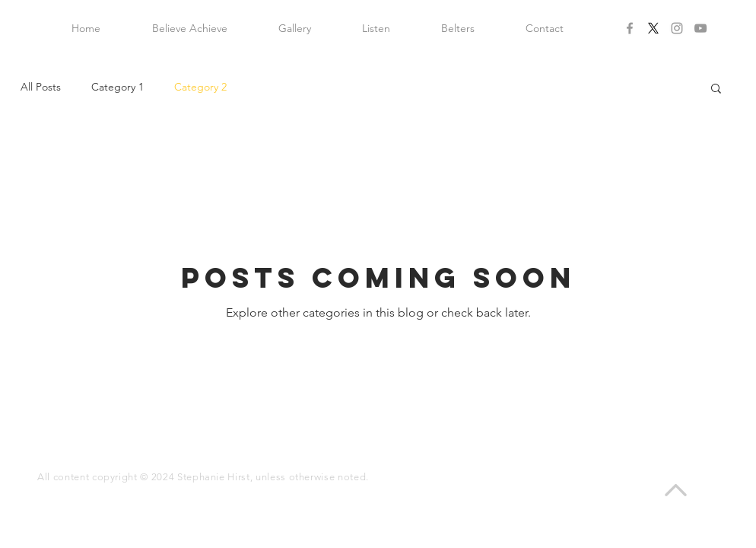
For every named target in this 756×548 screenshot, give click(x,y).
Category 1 (118, 87)
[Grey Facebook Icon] (630, 28)
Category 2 (200, 87)
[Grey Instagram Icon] (677, 28)
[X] (653, 28)
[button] (716, 89)
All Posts (41, 87)
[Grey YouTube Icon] (700, 28)
